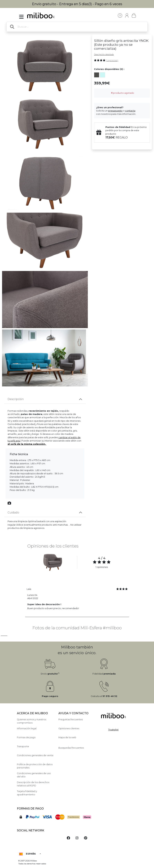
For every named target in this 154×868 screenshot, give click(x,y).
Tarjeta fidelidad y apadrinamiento (27, 793)
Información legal (27, 728)
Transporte (23, 746)
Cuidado (13, 513)
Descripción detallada (104, 54)
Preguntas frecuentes (71, 719)
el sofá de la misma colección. (27, 444)
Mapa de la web (67, 737)
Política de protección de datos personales (35, 766)
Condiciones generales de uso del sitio (34, 775)
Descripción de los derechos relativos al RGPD (33, 784)
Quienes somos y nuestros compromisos (32, 721)
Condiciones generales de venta (35, 755)
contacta (130, 111)
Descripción (16, 399)
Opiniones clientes (69, 728)
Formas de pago (26, 737)
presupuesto (115, 111)
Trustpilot (113, 730)
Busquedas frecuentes (71, 748)
